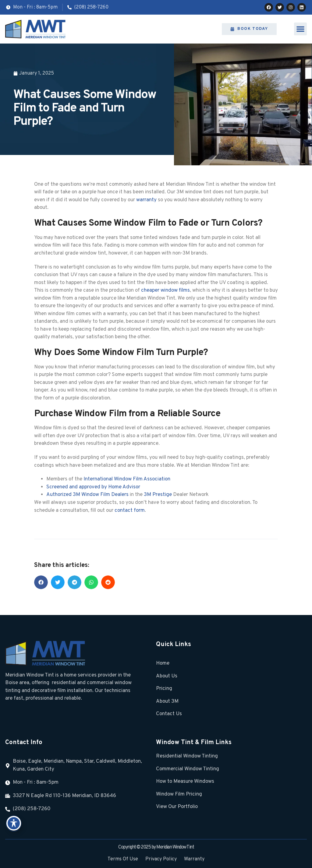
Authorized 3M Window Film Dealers (87, 495)
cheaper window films (165, 290)
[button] (300, 29)
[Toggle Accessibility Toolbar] (14, 823)
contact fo (127, 511)
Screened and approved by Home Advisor (93, 487)
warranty (146, 200)
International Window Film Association (127, 479)
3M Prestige (158, 495)
